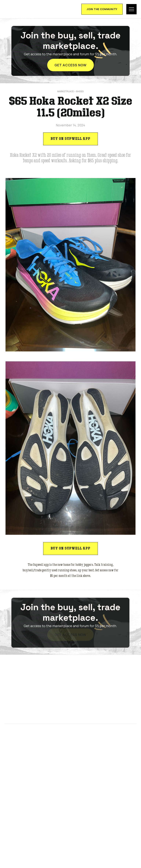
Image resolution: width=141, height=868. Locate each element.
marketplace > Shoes (70, 91)
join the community (102, 9)
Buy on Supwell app (70, 139)
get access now (70, 65)
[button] (131, 9)
